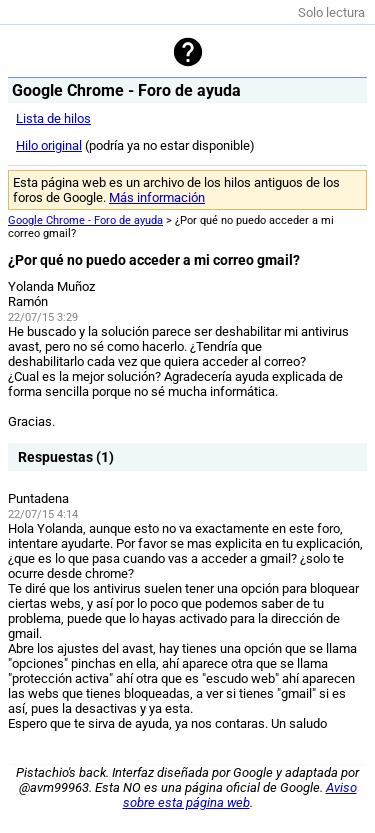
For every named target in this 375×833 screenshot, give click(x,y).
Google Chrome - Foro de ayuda (85, 220)
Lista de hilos (53, 118)
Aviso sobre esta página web (240, 795)
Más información (157, 197)
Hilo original (49, 145)
